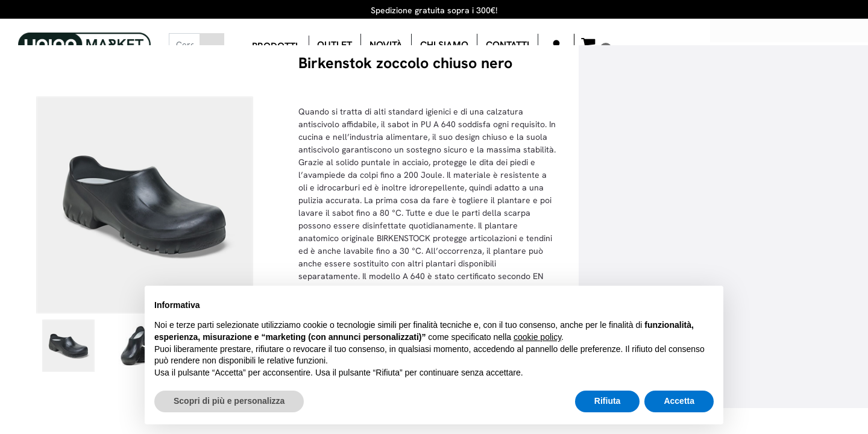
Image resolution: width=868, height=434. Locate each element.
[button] (212, 45)
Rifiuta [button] (608, 401)
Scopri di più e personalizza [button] (229, 401)
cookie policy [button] (537, 337)
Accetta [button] (679, 401)
